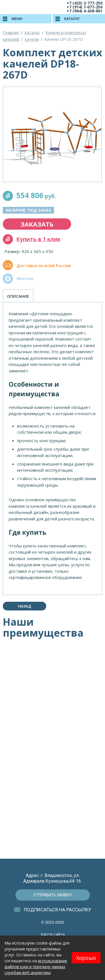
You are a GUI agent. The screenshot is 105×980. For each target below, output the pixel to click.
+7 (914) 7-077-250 (85, 7)
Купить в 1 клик (38, 239)
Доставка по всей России (44, 266)
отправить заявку (53, 895)
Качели (32, 39)
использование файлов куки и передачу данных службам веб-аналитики (36, 967)
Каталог (32, 32)
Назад (25, 606)
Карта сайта (53, 934)
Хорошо (86, 958)
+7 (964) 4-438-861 (85, 11)
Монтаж (25, 278)
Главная (11, 32)
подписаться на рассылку (58, 910)
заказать (37, 224)
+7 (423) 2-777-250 (85, 3)
